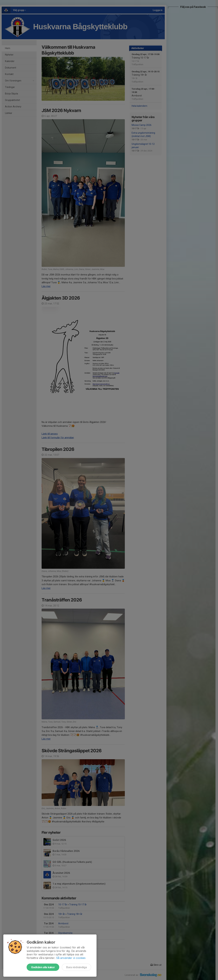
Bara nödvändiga (76, 967)
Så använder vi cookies (71, 958)
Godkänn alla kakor (43, 967)
